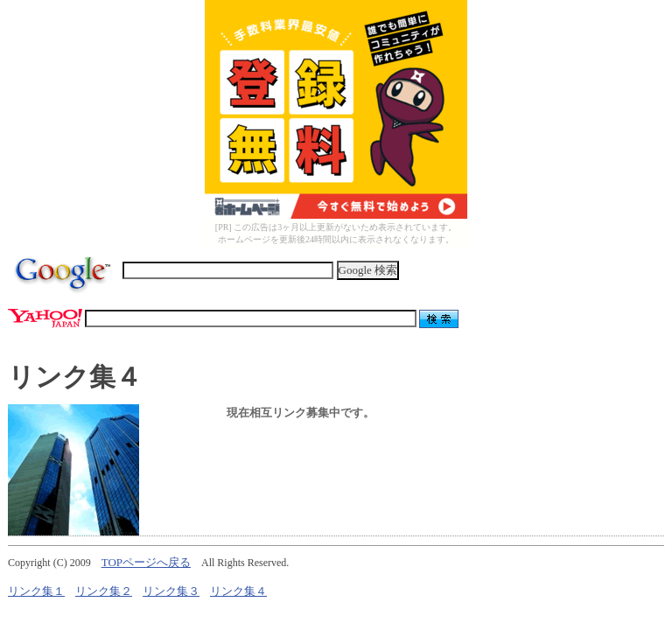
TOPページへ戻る (146, 562)
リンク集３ (171, 591)
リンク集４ (238, 591)
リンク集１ (36, 591)
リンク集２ (104, 591)
